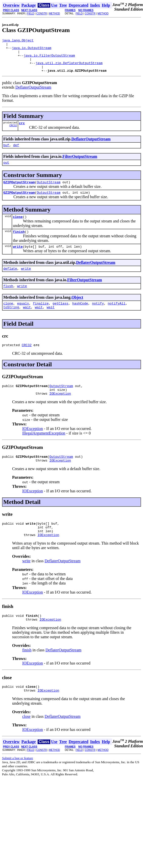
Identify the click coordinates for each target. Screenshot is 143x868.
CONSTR (41, 14)
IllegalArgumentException (44, 452)
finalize (41, 318)
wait (27, 323)
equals (23, 318)
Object (77, 312)
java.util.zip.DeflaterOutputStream (69, 68)
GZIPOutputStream (19, 192)
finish (19, 244)
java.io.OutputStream (32, 50)
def (16, 153)
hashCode (80, 318)
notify (98, 318)
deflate (10, 282)
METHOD (54, 14)
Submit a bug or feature (18, 785)
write (18, 259)
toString (11, 323)
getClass (60, 318)
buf (6, 153)
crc (22, 131)
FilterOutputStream (80, 165)
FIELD (31, 14)
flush (8, 300)
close (18, 228)
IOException (60, 412)
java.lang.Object (18, 41)
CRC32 (13, 134)
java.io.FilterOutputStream (49, 59)
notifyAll (117, 318)
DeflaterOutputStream (33, 94)
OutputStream (49, 192)
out (6, 171)
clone (8, 318)
